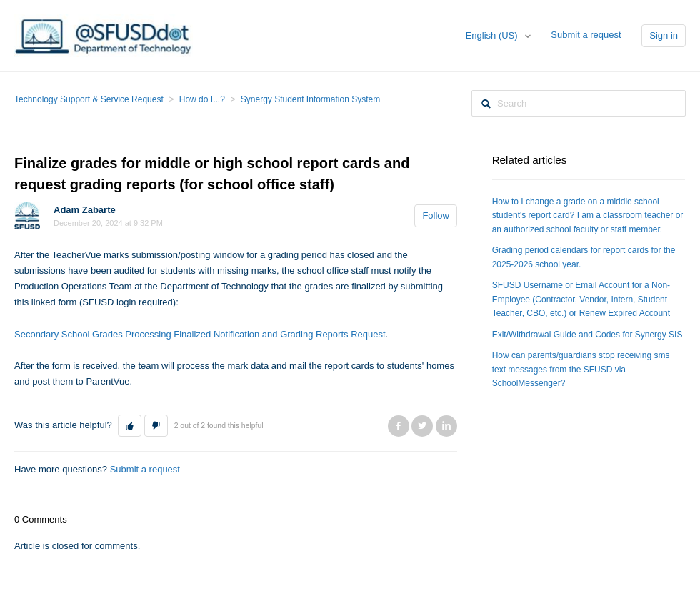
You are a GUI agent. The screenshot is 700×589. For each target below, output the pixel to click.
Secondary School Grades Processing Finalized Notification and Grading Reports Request (200, 334)
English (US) (493, 35)
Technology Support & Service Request (89, 99)
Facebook (399, 426)
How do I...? (202, 99)
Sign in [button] (664, 35)
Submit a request (586, 35)
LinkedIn (446, 426)
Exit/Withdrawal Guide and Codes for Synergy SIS (587, 335)
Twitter (422, 426)
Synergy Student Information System (310, 99)
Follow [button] (436, 216)
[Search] (579, 103)
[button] (130, 426)
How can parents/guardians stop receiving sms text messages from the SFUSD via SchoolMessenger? (581, 369)
